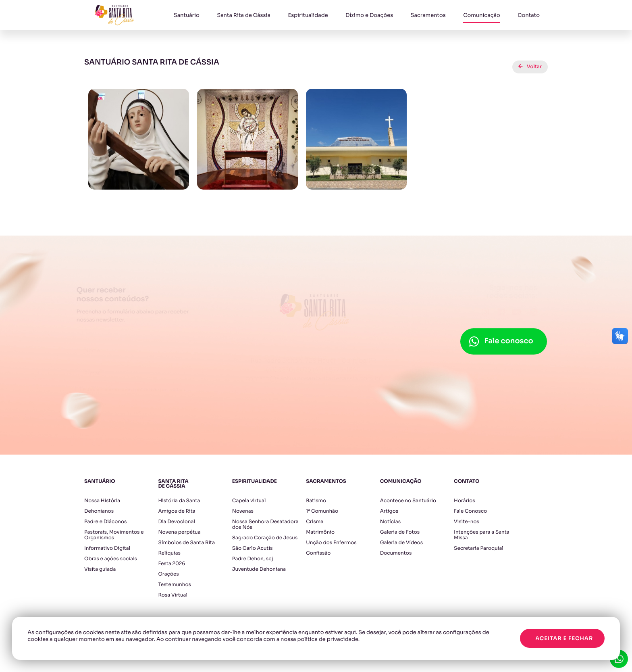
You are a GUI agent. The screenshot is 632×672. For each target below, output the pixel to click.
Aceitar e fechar (564, 638)
